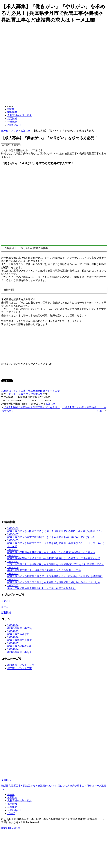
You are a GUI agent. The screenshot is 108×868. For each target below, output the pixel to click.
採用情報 (12, 119)
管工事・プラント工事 (20, 668)
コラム (5, 607)
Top (18, 828)
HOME (11, 109)
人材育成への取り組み (20, 115)
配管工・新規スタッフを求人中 (26, 394)
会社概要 (12, 122)
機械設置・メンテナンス (21, 665)
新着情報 (6, 613)
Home (4, 828)
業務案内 (12, 112)
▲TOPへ (6, 780)
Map (14, 828)
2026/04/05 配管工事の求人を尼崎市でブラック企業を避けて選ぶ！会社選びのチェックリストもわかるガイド (56, 543)
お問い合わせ (15, 125)
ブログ (14, 131)
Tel (9, 828)
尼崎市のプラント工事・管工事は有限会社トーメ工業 (31, 391)
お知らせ (25, 131)
